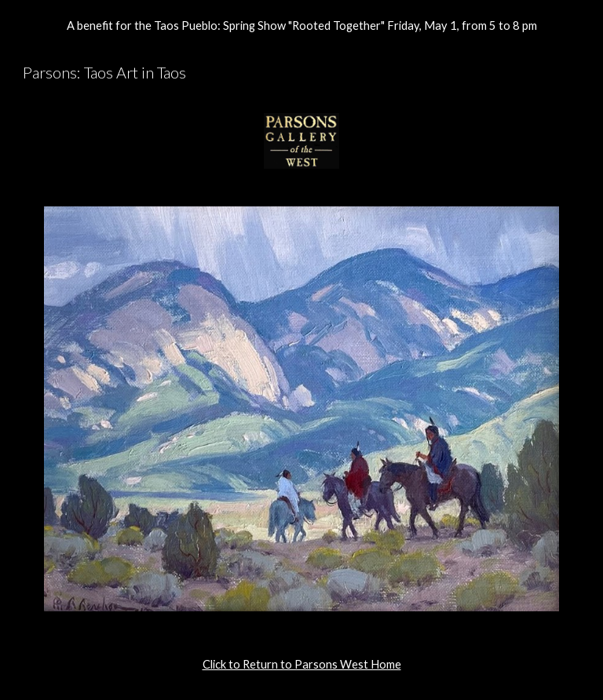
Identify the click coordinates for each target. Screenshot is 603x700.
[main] (301, 665)
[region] (301, 25)
